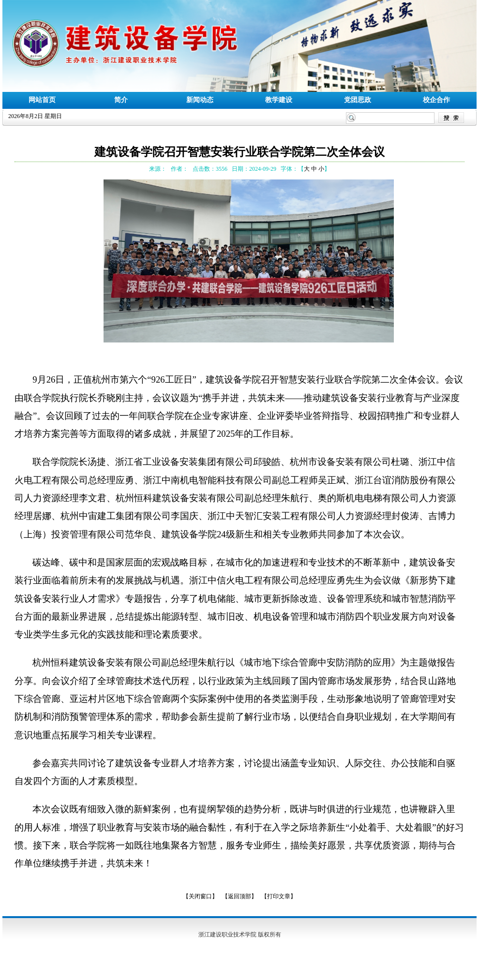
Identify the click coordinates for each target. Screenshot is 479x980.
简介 (121, 100)
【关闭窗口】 (200, 896)
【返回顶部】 (239, 896)
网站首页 (42, 100)
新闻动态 (200, 100)
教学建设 (279, 100)
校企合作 (436, 100)
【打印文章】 (279, 896)
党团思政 (358, 100)
